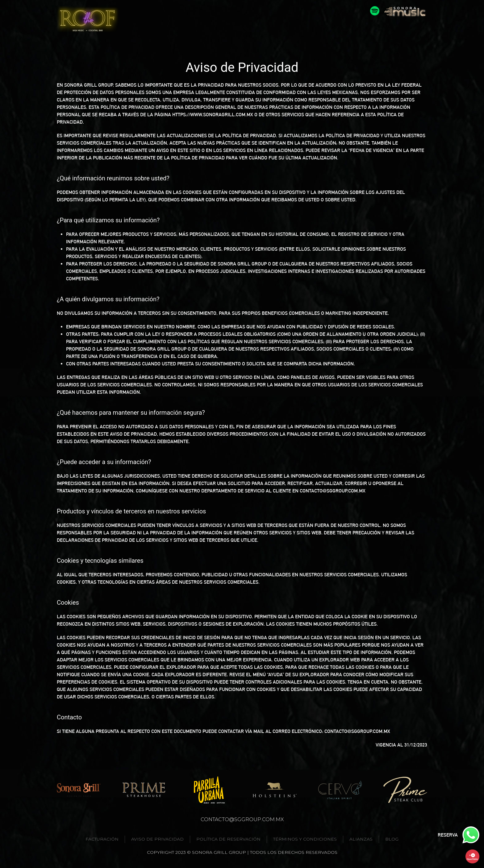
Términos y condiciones (305, 839)
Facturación (102, 839)
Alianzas (361, 839)
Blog (392, 839)
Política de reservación (228, 839)
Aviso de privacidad (157, 839)
